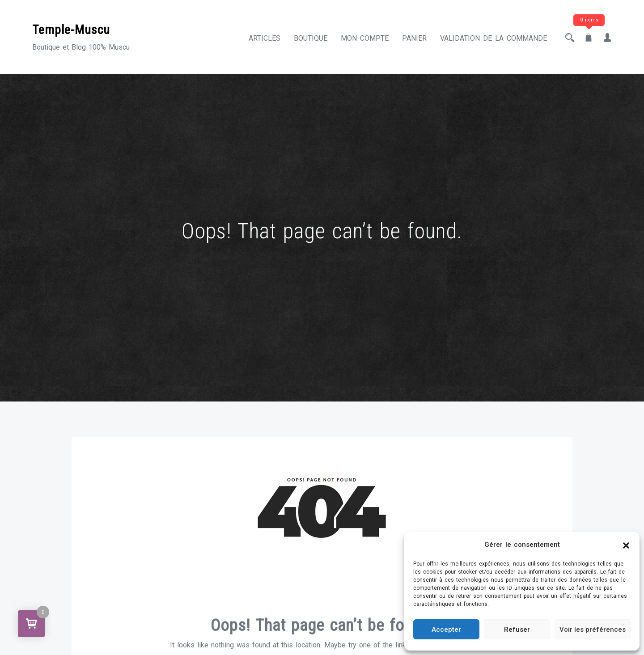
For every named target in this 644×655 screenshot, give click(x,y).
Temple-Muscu (71, 30)
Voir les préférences (593, 630)
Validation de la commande (494, 38)
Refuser (517, 630)
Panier (414, 38)
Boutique (311, 38)
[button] (626, 545)
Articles (265, 38)
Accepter (446, 630)
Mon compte (365, 38)
